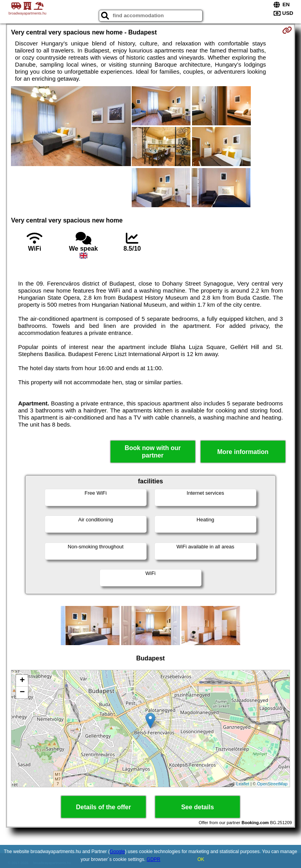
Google (117, 852)
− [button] (22, 693)
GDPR (153, 859)
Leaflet (243, 784)
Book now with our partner (153, 452)
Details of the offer (103, 807)
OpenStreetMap (272, 784)
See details (198, 807)
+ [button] (22, 681)
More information (243, 452)
